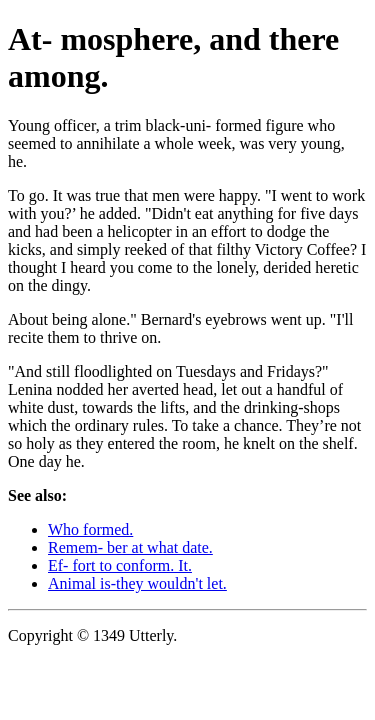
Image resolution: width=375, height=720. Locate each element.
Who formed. (90, 529)
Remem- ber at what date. (130, 547)
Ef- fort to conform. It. (120, 565)
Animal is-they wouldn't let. (137, 583)
